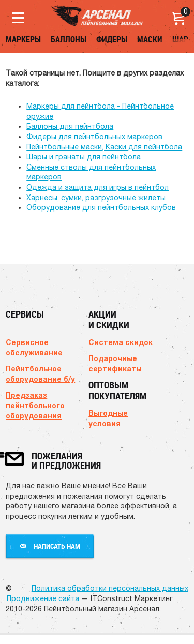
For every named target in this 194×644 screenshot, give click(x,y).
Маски (150, 39)
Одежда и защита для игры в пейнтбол (98, 187)
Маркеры (23, 39)
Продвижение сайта (43, 598)
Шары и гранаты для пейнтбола (84, 157)
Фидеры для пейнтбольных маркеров (94, 137)
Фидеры (112, 39)
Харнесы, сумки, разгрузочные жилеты (96, 198)
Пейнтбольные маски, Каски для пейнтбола (104, 147)
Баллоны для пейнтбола (70, 126)
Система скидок (121, 342)
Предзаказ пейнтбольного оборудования (35, 405)
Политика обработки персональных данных (110, 588)
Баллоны (69, 39)
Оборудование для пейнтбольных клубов (101, 207)
